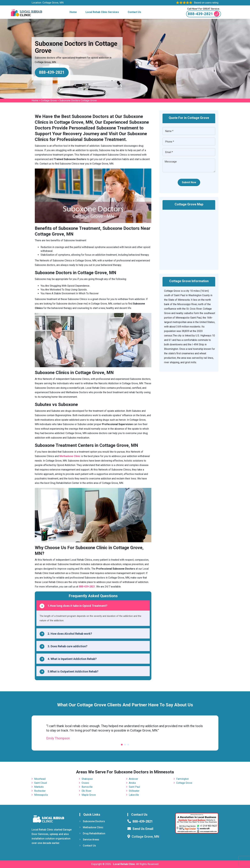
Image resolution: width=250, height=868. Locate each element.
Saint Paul (134, 787)
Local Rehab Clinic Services (102, 12)
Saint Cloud (40, 783)
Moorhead (40, 779)
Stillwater (134, 791)
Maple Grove (89, 795)
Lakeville (134, 795)
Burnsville (87, 787)
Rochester (40, 791)
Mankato (39, 787)
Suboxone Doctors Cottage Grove (78, 100)
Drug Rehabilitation (92, 833)
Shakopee (87, 779)
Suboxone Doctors (92, 821)
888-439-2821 (204, 14)
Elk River (86, 791)
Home (73, 12)
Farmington (182, 779)
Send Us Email (143, 829)
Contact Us (134, 12)
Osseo (85, 783)
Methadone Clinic (91, 827)
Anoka (132, 783)
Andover (133, 779)
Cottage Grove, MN (53, 3)
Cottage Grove (49, 100)
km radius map (189, 238)
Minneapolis (41, 795)
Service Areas (89, 840)
